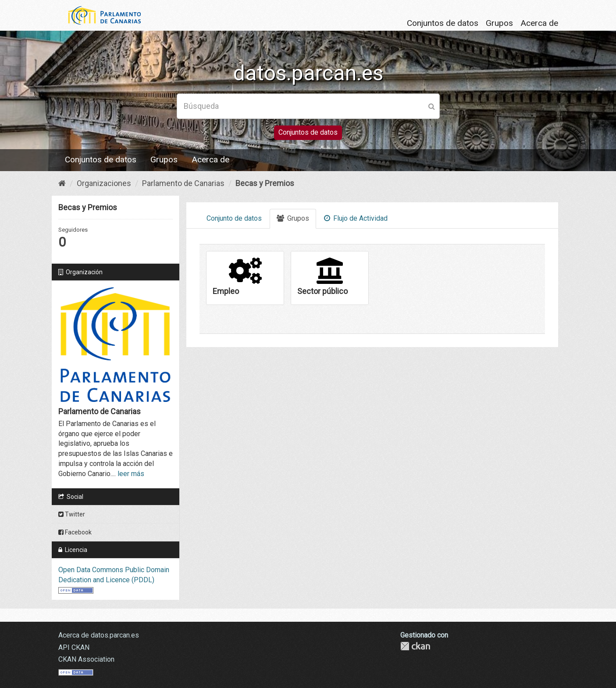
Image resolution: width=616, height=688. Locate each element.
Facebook (75, 532)
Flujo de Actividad (356, 218)
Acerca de (539, 23)
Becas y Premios (265, 183)
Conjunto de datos (234, 218)
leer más (131, 474)
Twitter (72, 514)
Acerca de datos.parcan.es (99, 635)
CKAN (415, 646)
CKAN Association (86, 659)
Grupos (499, 23)
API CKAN (74, 647)
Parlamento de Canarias (183, 183)
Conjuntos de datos (443, 23)
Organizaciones (104, 183)
